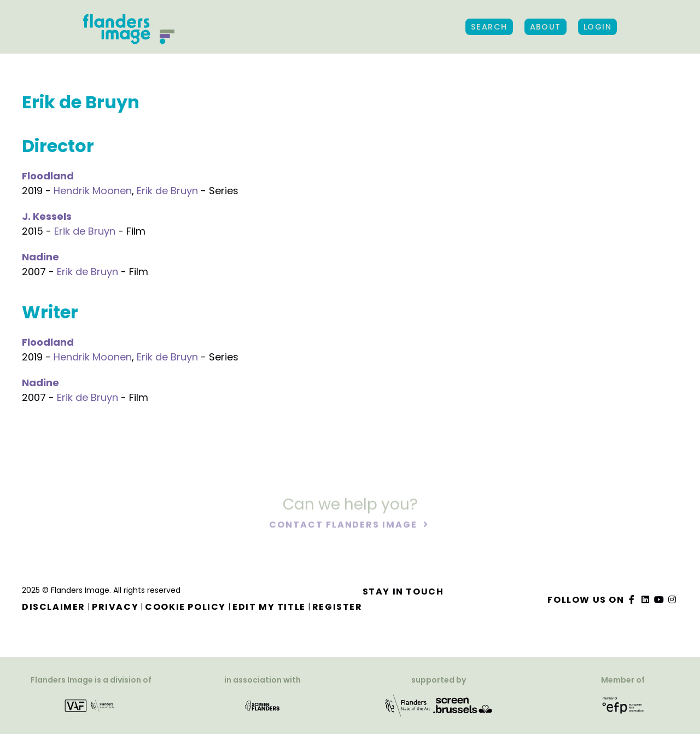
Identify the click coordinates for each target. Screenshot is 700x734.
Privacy (115, 607)
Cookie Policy (185, 607)
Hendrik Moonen (93, 191)
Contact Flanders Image (344, 525)
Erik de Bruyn (167, 191)
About (546, 27)
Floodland (48, 176)
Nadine (40, 257)
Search (489, 27)
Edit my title (269, 607)
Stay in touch (403, 592)
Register (337, 607)
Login (597, 27)
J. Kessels (47, 216)
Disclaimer (54, 607)
